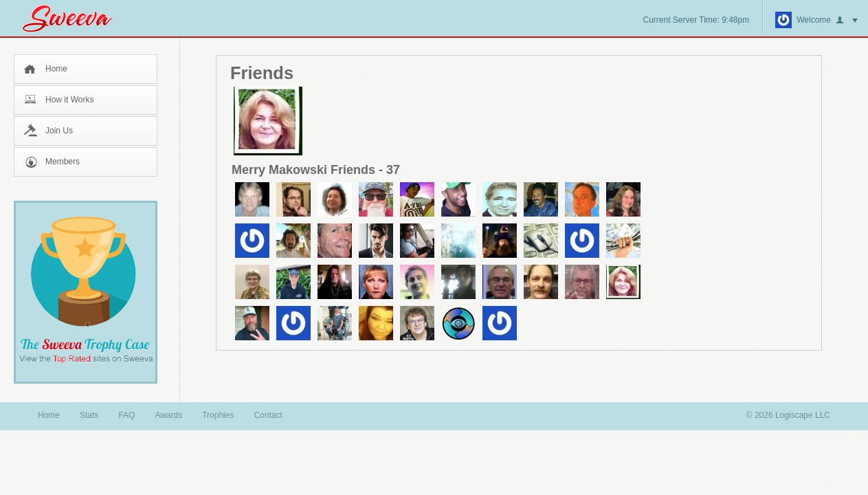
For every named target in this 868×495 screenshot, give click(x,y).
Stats (89, 415)
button (847, 21)
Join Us (59, 131)
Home (56, 69)
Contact (268, 415)
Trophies (218, 415)
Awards (168, 415)
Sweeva (74, 18)
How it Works (69, 100)
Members (63, 162)
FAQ (126, 415)
